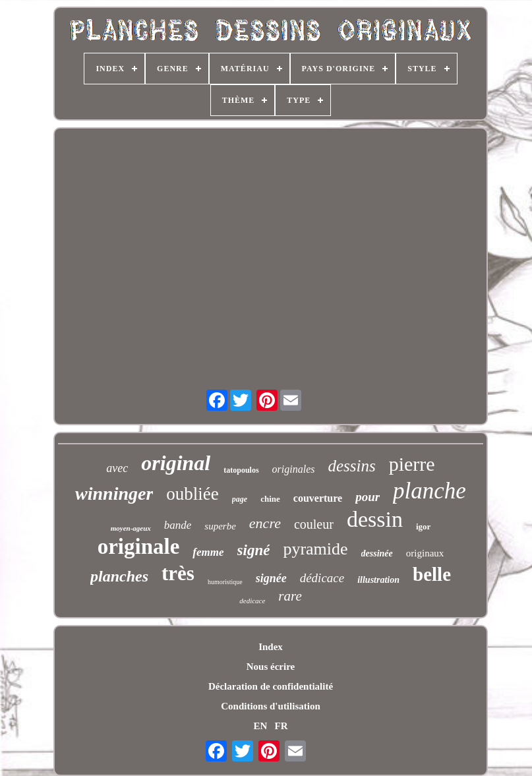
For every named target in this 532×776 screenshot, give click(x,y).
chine (270, 499)
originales (294, 469)
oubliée (192, 494)
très (178, 573)
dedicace (252, 601)
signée (271, 578)
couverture (318, 498)
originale (139, 547)
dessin (375, 519)
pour (368, 497)
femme (208, 552)
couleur (314, 524)
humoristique (225, 582)
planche (429, 491)
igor (423, 526)
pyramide (315, 549)
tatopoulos (241, 470)
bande (178, 525)
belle (432, 574)
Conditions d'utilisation (270, 706)
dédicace (322, 578)
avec (117, 468)
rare (290, 596)
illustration (378, 580)
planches (119, 576)
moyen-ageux (131, 528)
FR (281, 726)
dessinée (377, 553)
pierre (412, 464)
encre (265, 523)
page (240, 499)
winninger (114, 493)
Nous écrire (271, 667)
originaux (425, 553)
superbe (220, 526)
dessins (351, 466)
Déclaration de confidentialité (271, 686)
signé (254, 550)
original (176, 463)
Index (271, 647)
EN (260, 726)
